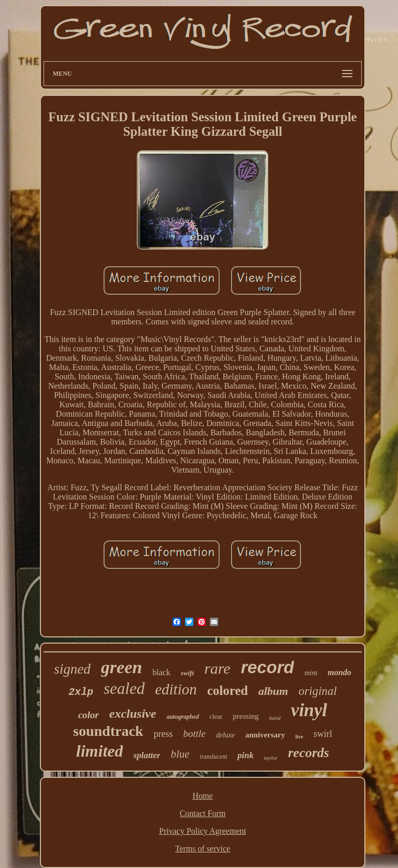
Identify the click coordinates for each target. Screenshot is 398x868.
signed (72, 669)
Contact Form (203, 813)
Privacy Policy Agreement (203, 831)
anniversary (265, 735)
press (163, 734)
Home (202, 796)
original (318, 691)
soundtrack (108, 731)
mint (311, 673)
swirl (323, 734)
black (161, 672)
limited (100, 751)
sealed (124, 688)
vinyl (309, 710)
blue (180, 754)
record (268, 667)
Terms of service (203, 849)
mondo (339, 672)
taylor (271, 758)
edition (176, 689)
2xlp (81, 692)
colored (228, 691)
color (89, 715)
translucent (214, 757)
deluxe (226, 735)
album (273, 691)
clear (216, 716)
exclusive (133, 714)
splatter (147, 755)
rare (217, 668)
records (309, 753)
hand (275, 718)
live (299, 737)
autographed (183, 717)
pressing (246, 716)
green (122, 667)
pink (245, 755)
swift (187, 673)
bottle (194, 734)
